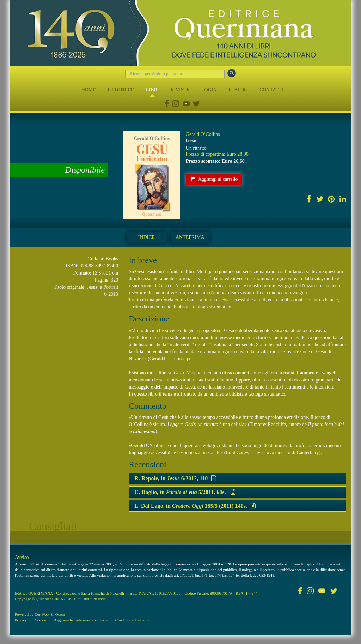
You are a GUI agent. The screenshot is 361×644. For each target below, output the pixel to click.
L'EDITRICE (121, 90)
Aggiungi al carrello (214, 179)
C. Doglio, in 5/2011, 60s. (185, 492)
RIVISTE (180, 90)
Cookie (40, 620)
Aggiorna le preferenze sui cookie (81, 620)
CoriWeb (42, 614)
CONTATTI (271, 90)
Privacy (21, 620)
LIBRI (152, 90)
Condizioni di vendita (132, 620)
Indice (146, 237)
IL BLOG (238, 90)
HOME (89, 90)
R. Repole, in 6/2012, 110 (175, 478)
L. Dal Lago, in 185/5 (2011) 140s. (195, 506)
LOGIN (209, 90)
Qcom (60, 614)
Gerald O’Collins (203, 134)
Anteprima (190, 237)
